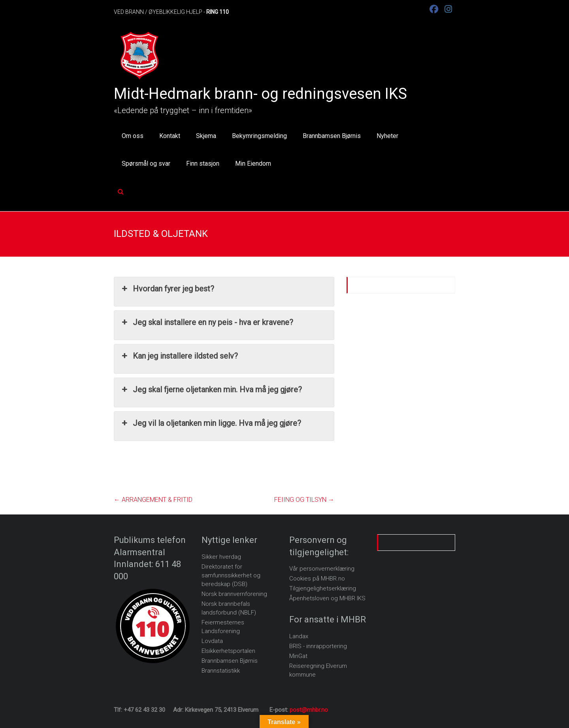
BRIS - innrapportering (318, 646)
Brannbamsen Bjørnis (332, 136)
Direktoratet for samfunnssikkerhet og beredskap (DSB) (231, 575)
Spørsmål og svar (146, 164)
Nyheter (387, 136)
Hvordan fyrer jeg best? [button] (167, 289)
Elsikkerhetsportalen (228, 651)
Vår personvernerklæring (322, 569)
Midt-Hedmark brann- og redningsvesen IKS (260, 94)
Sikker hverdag (221, 557)
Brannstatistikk (221, 671)
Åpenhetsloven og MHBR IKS (327, 598)
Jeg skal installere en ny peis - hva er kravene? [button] (207, 322)
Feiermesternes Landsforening (223, 627)
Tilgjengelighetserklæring (323, 588)
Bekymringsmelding (259, 136)
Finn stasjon (203, 164)
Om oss (133, 136)
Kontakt (170, 136)
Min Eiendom (253, 164)
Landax (299, 636)
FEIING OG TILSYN (304, 500)
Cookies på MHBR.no (317, 579)
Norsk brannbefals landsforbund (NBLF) (229, 608)
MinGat (298, 656)
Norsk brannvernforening (234, 594)
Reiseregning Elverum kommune (318, 670)
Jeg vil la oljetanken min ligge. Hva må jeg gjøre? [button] (211, 423)
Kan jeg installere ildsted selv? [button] (179, 356)
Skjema (206, 136)
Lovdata (212, 641)
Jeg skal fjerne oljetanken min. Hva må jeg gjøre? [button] (211, 390)
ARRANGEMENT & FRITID (153, 500)
